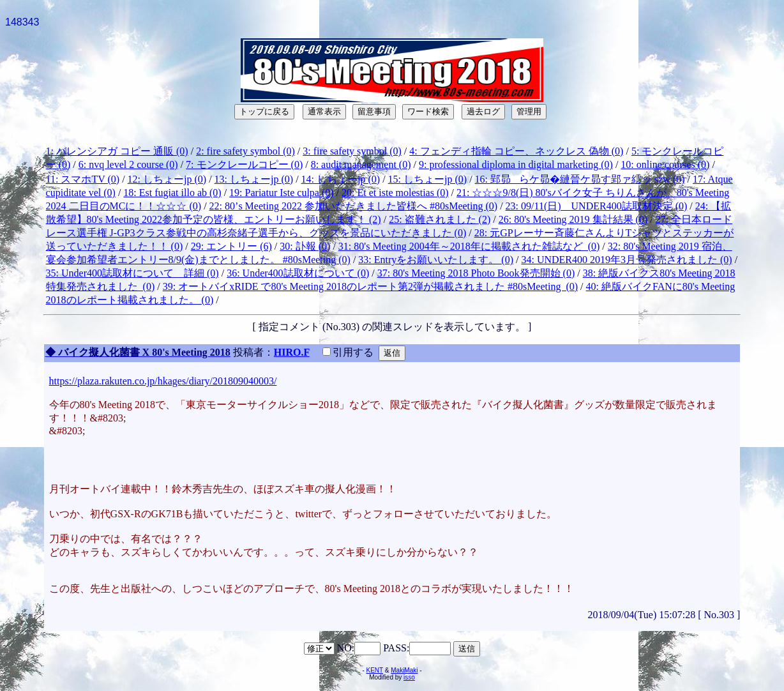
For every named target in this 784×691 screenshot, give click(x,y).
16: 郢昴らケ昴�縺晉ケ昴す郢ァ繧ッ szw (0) (580, 179)
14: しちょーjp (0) (341, 179)
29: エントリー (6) (231, 246)
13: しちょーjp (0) (254, 179)
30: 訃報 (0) (305, 246)
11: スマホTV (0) (83, 179)
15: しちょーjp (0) (428, 179)
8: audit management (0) (361, 164)
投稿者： (253, 352)
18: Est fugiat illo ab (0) (172, 193)
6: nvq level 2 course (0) (128, 164)
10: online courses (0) (665, 164)
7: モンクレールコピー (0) (244, 164)
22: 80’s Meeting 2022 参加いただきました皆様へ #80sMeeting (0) (354, 206)
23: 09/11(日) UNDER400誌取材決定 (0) (597, 206)
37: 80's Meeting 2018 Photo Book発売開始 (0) (476, 273)
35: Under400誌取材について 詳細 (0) (132, 273)
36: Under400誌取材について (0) (298, 273)
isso (409, 677)
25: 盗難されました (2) (440, 219)
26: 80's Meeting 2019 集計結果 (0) (573, 219)
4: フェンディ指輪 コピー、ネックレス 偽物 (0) (516, 151)
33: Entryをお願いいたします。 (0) (436, 260)
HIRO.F (292, 352)
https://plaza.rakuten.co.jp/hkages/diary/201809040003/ (163, 381)
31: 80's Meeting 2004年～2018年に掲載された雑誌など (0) (469, 246)
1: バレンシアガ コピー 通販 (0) (117, 151)
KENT (375, 670)
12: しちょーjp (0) (167, 179)
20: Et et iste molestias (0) (395, 193)
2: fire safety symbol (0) (245, 151)
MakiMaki (404, 670)
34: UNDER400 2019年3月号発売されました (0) (626, 260)
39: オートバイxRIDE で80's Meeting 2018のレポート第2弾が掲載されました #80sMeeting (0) (370, 286)
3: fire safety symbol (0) (352, 151)
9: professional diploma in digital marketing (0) (516, 164)
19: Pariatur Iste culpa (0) (282, 193)
